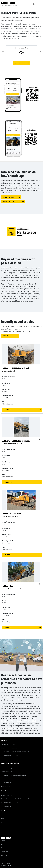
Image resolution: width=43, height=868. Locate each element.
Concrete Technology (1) (8, 768)
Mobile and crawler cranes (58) (9, 802)
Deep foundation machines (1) (9, 748)
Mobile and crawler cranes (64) (9, 755)
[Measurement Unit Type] (34, 4)
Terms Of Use (5, 855)
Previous (4, 52)
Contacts (4, 840)
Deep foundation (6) (7, 795)
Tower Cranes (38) (6, 786)
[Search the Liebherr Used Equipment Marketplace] (41, 4)
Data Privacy (5, 851)
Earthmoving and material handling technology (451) (15, 752)
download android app (11, 201)
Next (39, 51)
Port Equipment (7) (6, 783)
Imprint (3, 859)
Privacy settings (5, 848)
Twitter (3, 819)
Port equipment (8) (6, 759)
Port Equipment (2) (6, 806)
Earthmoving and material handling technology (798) (15, 775)
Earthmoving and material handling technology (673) (15, 799)
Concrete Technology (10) (8, 744)
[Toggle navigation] (37, 4)
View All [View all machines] (17, 63)
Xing (2, 822)
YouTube (3, 826)
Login (3, 844)
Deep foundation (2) (7, 772)
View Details (8, 410)
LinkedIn (3, 815)
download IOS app (9, 197)
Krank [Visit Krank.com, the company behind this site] (9, 866)
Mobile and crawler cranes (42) (9, 779)
